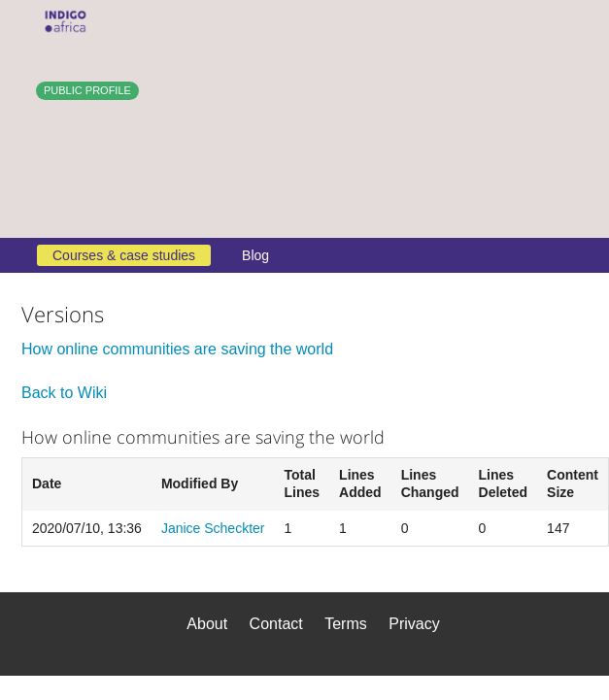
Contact (276, 624)
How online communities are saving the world (177, 349)
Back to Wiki (64, 393)
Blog (255, 255)
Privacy (414, 624)
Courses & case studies (124, 255)
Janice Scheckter (213, 528)
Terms (346, 624)
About (207, 624)
